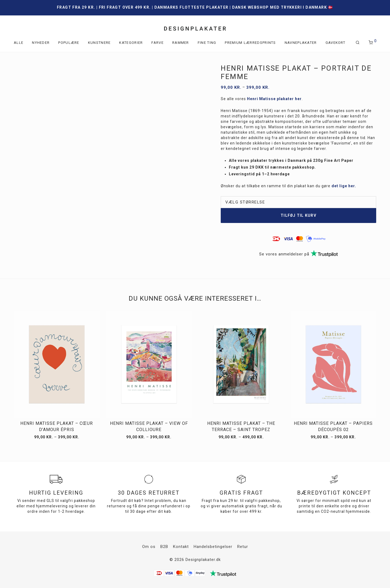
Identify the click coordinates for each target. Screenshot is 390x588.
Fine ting (207, 43)
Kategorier (131, 43)
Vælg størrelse (245, 202)
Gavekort (335, 43)
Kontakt (181, 547)
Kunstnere (99, 43)
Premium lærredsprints (250, 43)
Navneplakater (301, 43)
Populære (69, 43)
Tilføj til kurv (298, 215)
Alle (19, 43)
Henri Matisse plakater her (274, 99)
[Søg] (358, 43)
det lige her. (344, 186)
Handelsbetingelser (213, 547)
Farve (157, 43)
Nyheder (41, 43)
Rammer (181, 43)
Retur (243, 547)
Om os (149, 547)
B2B (164, 547)
